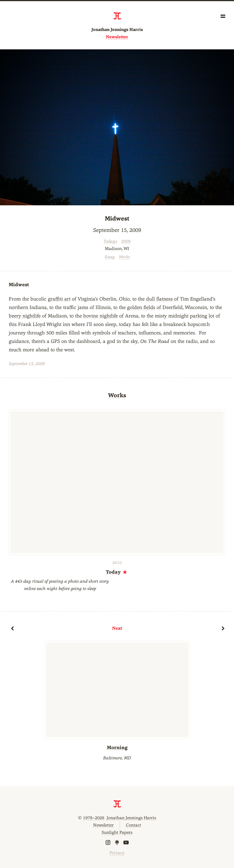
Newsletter (117, 37)
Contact (134, 825)
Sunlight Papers (117, 832)
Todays (110, 241)
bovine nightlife (100, 316)
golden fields (141, 307)
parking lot (202, 316)
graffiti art (59, 299)
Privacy (117, 853)
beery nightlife (25, 316)
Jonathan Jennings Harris (117, 29)
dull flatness (159, 299)
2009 (126, 241)
